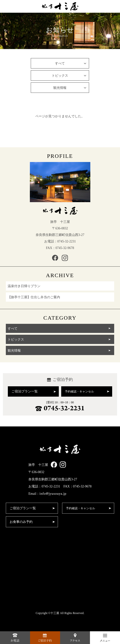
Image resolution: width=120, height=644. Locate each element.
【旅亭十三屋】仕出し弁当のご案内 (34, 297)
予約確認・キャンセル (87, 391)
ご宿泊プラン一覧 (34, 391)
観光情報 (70, 88)
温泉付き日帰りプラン (24, 286)
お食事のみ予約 (32, 522)
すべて (71, 63)
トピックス (69, 76)
